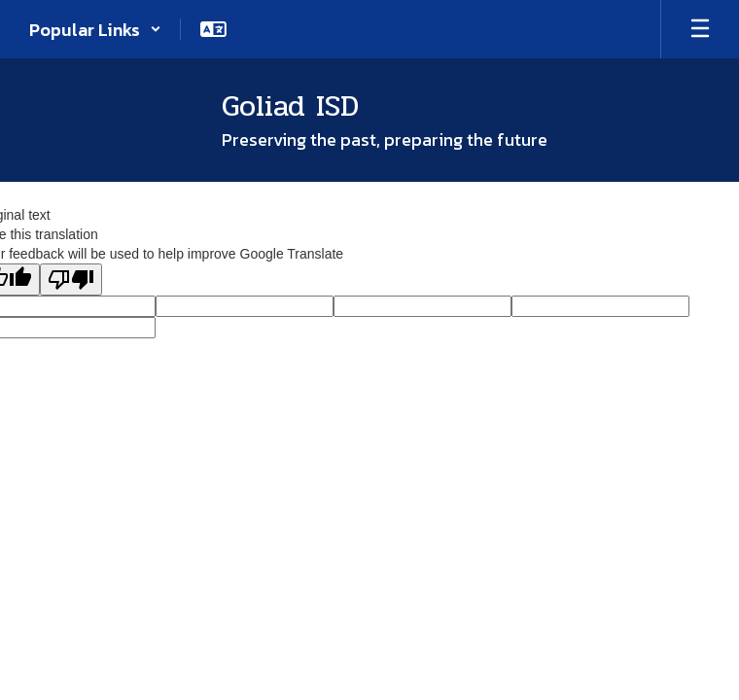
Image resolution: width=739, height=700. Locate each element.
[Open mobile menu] (700, 29)
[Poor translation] (71, 280)
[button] (95, 29)
